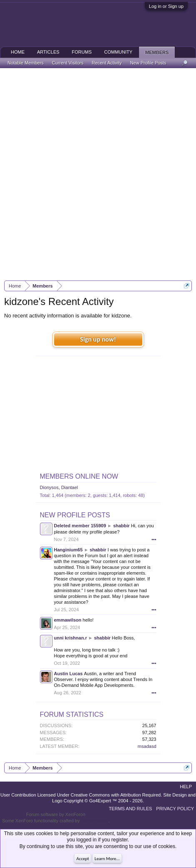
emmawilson (68, 620)
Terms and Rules (130, 809)
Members (157, 52)
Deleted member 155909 (80, 526)
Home (18, 52)
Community (118, 52)
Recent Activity (107, 63)
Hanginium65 (68, 550)
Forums (82, 52)
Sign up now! (98, 339)
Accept (83, 859)
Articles (48, 52)
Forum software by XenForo (56, 814)
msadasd (147, 746)
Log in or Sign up (166, 6)
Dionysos (49, 487)
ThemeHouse (94, 821)
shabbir (122, 526)
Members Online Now (79, 476)
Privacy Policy (175, 809)
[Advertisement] (98, 174)
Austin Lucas (68, 674)
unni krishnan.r (71, 638)
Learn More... (107, 859)
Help (186, 787)
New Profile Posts (75, 515)
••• (154, 539)
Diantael (69, 487)
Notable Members (26, 63)
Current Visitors (68, 63)
